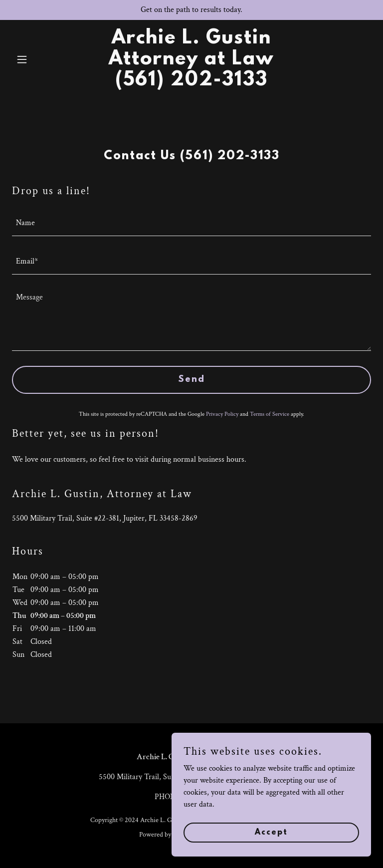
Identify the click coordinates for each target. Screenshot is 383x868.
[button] (39, 59)
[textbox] (191, 223)
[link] (191, 83)
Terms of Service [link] (270, 414)
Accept (271, 846)
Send (191, 380)
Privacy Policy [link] (222, 414)
